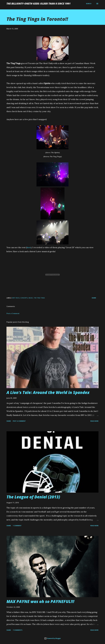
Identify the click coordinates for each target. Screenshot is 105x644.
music (31, 298)
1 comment (17, 526)
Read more (94, 421)
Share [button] (94, 298)
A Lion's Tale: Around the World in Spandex (48, 392)
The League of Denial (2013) (33, 497)
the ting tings (39, 298)
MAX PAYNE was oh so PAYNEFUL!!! (40, 601)
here (29, 247)
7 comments (18, 630)
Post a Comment (13, 313)
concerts (24, 298)
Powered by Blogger (52, 638)
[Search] (89, 4)
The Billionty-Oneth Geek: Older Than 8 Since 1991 (38, 4)
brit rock (16, 298)
